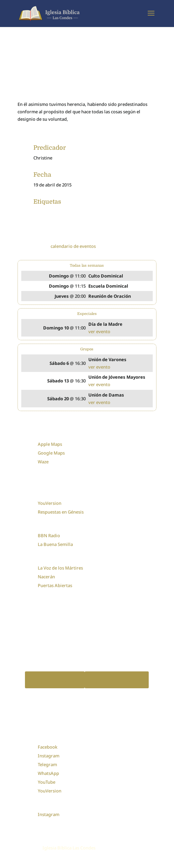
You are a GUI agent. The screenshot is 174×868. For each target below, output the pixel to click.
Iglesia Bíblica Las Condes (69, 848)
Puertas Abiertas (55, 585)
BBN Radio (49, 536)
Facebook (48, 747)
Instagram (49, 756)
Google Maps (51, 453)
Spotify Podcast (117, 680)
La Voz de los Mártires (60, 568)
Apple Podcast (55, 680)
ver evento (99, 331)
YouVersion (50, 503)
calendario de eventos (73, 246)
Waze (43, 462)
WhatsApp (48, 773)
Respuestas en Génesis (61, 512)
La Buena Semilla (55, 544)
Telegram (47, 764)
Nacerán (46, 577)
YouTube (47, 782)
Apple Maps (50, 444)
